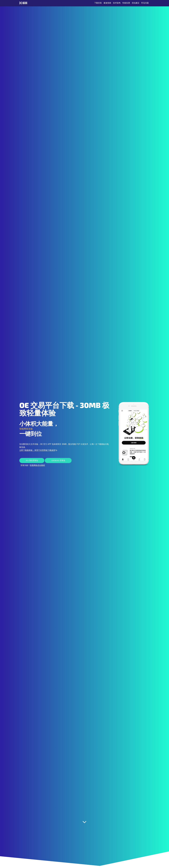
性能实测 (126, 3)
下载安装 (98, 3)
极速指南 (107, 3)
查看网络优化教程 (37, 465)
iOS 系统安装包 (32, 460)
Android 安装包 (58, 460)
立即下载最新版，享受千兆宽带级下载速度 (38, 450)
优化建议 (136, 3)
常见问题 (145, 3)
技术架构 (117, 3)
